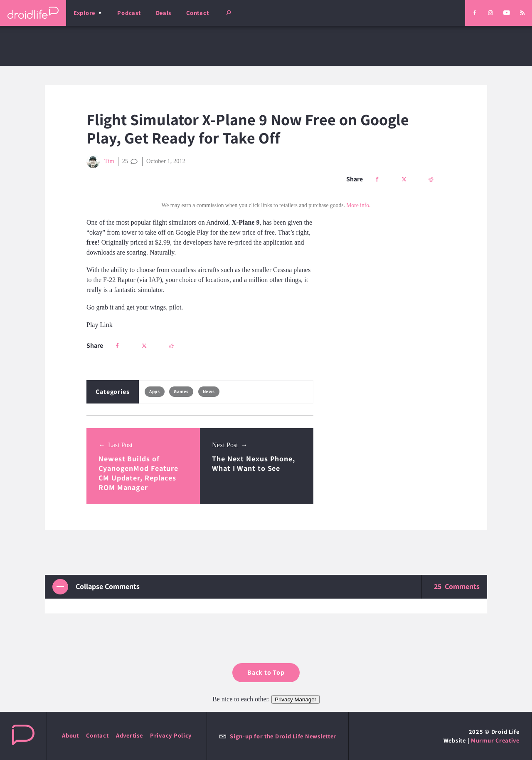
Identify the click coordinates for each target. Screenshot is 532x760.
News (209, 391)
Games (181, 391)
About (70, 735)
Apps (154, 391)
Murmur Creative (495, 740)
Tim (100, 161)
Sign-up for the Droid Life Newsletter (278, 736)
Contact (197, 13)
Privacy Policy (171, 735)
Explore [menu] (84, 13)
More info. (358, 205)
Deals (164, 13)
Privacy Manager (296, 699)
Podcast (129, 13)
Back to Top (266, 672)
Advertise (129, 735)
